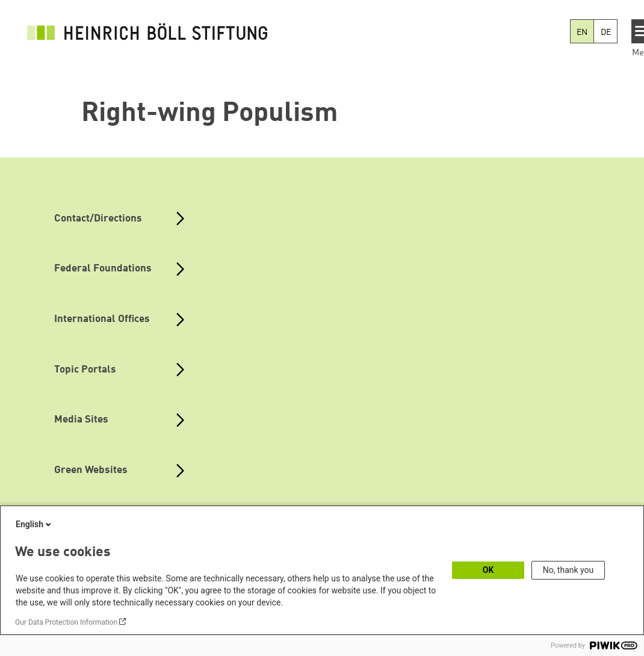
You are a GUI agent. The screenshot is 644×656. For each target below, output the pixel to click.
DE (606, 32)
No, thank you (568, 570)
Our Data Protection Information (66, 622)
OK (488, 570)
